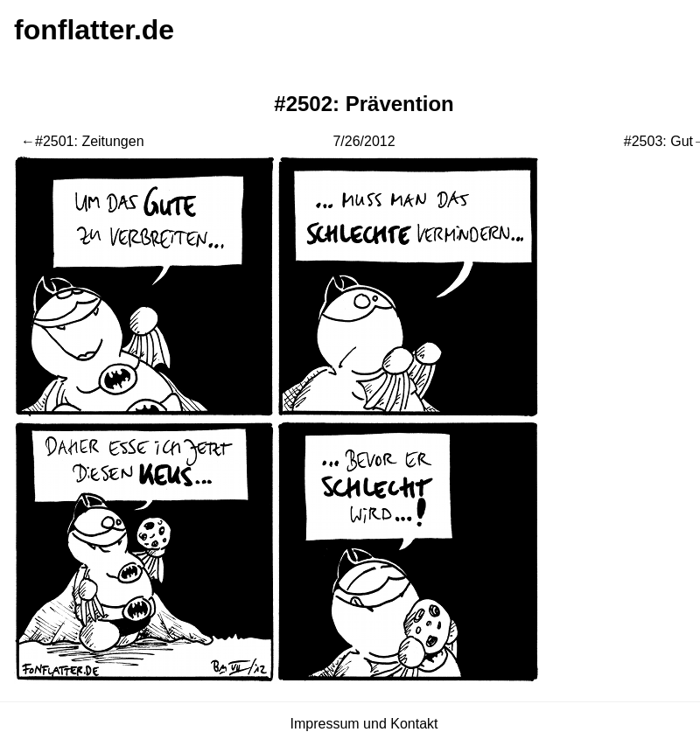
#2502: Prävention (364, 104)
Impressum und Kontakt (364, 724)
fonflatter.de (94, 30)
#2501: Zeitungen (90, 141)
